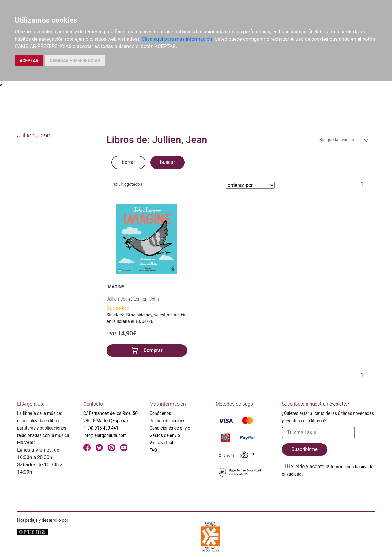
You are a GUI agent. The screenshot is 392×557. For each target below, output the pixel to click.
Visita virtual (161, 443)
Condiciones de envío (170, 428)
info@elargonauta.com (105, 435)
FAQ (153, 450)
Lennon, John (146, 299)
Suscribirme (305, 449)
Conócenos (160, 413)
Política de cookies (167, 421)
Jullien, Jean (119, 299)
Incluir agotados (127, 184)
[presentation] (328, 492)
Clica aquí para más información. (178, 39)
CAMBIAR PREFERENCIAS (75, 61)
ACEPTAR (29, 61)
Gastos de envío (165, 435)
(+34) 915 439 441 (101, 428)
